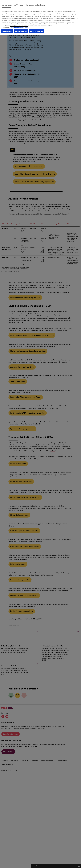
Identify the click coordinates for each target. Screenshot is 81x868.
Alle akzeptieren (6, 28)
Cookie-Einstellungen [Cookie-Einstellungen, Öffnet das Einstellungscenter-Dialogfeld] (35, 28)
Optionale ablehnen (20, 28)
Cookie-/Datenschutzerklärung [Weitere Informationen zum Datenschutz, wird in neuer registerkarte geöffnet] (19, 24)
